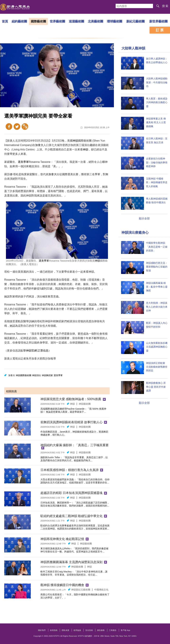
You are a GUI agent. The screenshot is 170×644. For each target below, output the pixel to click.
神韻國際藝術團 (24, 375)
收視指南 (54, 630)
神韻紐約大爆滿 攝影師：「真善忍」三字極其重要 (75, 445)
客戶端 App (125, 630)
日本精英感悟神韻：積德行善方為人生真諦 (70, 470)
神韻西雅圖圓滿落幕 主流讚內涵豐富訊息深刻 (71, 562)
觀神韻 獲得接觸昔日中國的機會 (62, 585)
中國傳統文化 (101, 590)
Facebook (9, 127)
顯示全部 (144, 218)
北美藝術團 (96, 21)
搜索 (165, 6)
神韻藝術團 (85, 404)
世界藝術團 (57, 21)
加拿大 (39, 145)
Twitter (17, 127)
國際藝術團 (38, 21)
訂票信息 (43, 351)
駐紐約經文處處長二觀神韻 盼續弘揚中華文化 (71, 516)
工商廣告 (113, 630)
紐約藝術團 (19, 21)
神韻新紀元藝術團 (81, 590)
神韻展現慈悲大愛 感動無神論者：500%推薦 (71, 399)
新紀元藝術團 (135, 21)
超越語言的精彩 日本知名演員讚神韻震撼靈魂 (71, 493)
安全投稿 (89, 630)
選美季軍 (23, 162)
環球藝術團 (115, 21)
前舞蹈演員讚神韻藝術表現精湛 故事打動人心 (71, 422)
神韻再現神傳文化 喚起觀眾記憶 (62, 539)
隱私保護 (65, 630)
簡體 (25, 127)
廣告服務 (101, 630)
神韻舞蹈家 (47, 375)
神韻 (75, 141)
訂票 (160, 30)
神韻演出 (37, 375)
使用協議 (77, 630)
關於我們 (42, 630)
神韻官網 (31, 351)
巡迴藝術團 (76, 21)
